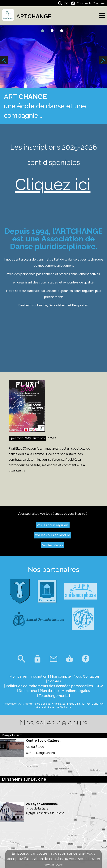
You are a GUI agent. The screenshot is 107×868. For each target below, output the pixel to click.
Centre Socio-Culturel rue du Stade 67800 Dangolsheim (43, 747)
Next (103, 60)
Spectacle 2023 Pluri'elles (27, 438)
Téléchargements (53, 696)
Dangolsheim (12, 735)
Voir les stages (53, 545)
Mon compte (84, 3)
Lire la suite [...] (17, 471)
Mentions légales (76, 691)
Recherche (28, 691)
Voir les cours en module (53, 535)
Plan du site (49, 691)
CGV (99, 686)
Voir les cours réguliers (53, 525)
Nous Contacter (87, 676)
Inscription (39, 676)
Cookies (54, 681)
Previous (4, 60)
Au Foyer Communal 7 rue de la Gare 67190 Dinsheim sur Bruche (45, 808)
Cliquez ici (53, 184)
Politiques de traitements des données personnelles (49, 686)
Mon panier (99, 3)
